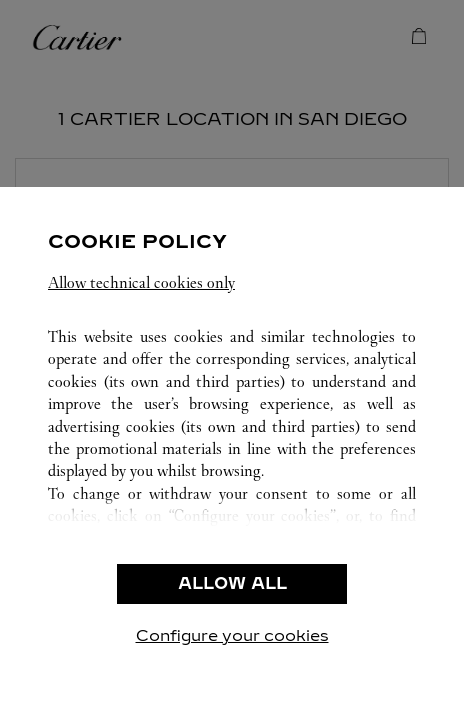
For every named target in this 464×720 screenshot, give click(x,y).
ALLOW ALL (232, 583)
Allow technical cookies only (141, 282)
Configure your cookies (232, 635)
